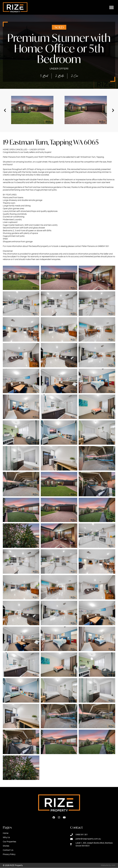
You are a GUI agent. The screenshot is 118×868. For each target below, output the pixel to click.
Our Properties (9, 842)
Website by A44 (108, 866)
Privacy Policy (9, 855)
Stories (6, 846)
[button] (112, 7)
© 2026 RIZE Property (13, 866)
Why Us (6, 838)
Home (6, 833)
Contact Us (8, 850)
